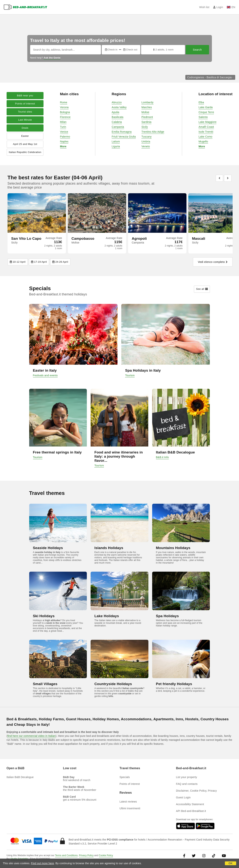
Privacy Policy (86, 855)
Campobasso (83, 238)
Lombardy (147, 102)
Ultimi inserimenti (130, 808)
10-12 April (18, 262)
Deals (25, 128)
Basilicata (118, 117)
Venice (64, 132)
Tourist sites (25, 112)
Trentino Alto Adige (153, 132)
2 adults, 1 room (163, 50)
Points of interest (25, 104)
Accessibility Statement (190, 804)
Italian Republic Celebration (25, 152)
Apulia (115, 112)
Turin (63, 127)
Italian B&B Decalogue (175, 452)
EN (231, 7)
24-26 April (60, 262)
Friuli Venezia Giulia (124, 137)
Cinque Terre (206, 112)
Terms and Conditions (66, 855)
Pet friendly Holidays (174, 684)
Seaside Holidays (48, 548)
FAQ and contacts (187, 784)
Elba (201, 102)
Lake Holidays (107, 616)
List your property (187, 777)
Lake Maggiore (207, 122)
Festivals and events (45, 375)
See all (202, 289)
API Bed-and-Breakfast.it (191, 811)
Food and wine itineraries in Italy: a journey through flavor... (119, 456)
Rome (64, 102)
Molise (145, 112)
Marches (147, 107)
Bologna (65, 112)
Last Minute (25, 120)
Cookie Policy (106, 855)
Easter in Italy (45, 370)
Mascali (199, 238)
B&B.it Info (162, 457)
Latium (116, 141)
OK (230, 863)
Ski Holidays (44, 616)
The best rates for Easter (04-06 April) (55, 178)
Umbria (146, 141)
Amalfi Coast (206, 127)
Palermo (65, 137)
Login (218, 7)
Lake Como (205, 137)
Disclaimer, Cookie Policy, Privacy (197, 791)
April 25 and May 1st (25, 144)
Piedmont (147, 117)
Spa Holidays (167, 616)
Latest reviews (128, 802)
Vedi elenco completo (213, 262)
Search (197, 50)
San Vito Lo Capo (26, 238)
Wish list (204, 7)
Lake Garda (206, 107)
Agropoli (139, 238)
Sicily (145, 127)
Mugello (203, 141)
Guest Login (183, 797)
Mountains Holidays (173, 548)
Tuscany (147, 137)
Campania (118, 127)
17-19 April (39, 262)
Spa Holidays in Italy (143, 370)
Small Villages (45, 684)
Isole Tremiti (206, 132)
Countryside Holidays (113, 684)
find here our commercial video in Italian (31, 736)
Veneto (146, 146)
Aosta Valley (119, 107)
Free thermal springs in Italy (57, 452)
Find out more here (43, 863)
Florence (65, 117)
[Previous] (219, 178)
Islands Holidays (109, 548)
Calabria (117, 122)
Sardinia (146, 122)
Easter (25, 136)
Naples (64, 141)
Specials (125, 777)
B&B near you (25, 95)
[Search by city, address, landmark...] (66, 50)
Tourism (130, 375)
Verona (64, 107)
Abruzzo (117, 102)
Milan (63, 122)
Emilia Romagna (122, 132)
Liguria (116, 146)
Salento (203, 117)
